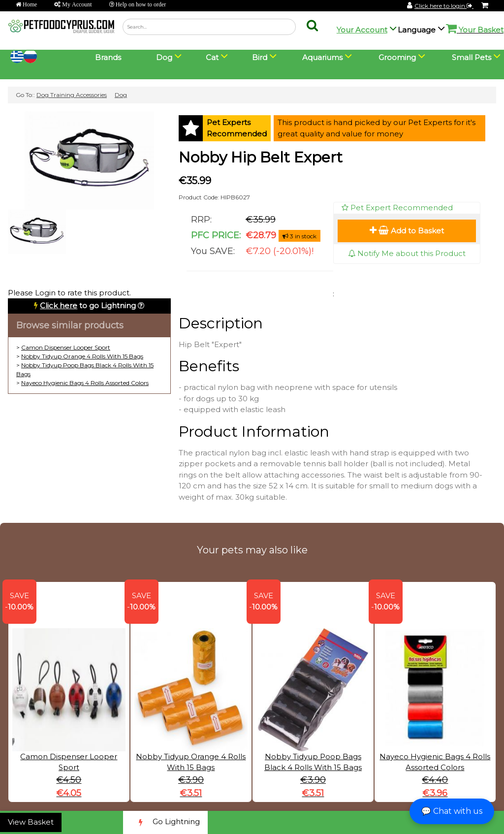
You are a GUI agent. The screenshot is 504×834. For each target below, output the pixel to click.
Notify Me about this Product (407, 253)
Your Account (362, 30)
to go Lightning (88, 305)
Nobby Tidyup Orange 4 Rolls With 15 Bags (82, 356)
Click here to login (444, 6)
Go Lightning (165, 822)
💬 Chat (452, 811)
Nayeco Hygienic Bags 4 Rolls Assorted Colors (85, 383)
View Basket (31, 822)
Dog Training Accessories (72, 95)
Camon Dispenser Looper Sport (66, 347)
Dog (121, 95)
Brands (108, 57)
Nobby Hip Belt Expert (261, 157)
